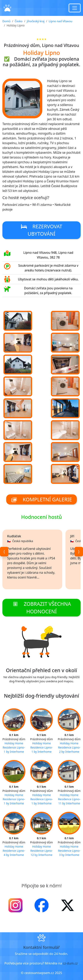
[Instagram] (15, 905)
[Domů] (7, 8)
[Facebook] (42, 905)
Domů (6, 21)
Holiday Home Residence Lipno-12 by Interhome (41, 851)
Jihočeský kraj (36, 21)
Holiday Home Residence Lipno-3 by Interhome (69, 851)
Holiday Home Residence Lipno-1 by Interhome (14, 747)
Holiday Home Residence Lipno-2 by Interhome (69, 747)
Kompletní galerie (42, 499)
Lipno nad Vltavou (60, 21)
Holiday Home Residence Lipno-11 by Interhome (69, 799)
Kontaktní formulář (41, 947)
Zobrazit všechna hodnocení (42, 608)
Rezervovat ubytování (41, 230)
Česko (19, 21)
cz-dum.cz (70, 963)
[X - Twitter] (68, 905)
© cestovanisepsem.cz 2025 (42, 973)
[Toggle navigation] (75, 8)
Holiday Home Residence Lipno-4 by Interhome (14, 851)
